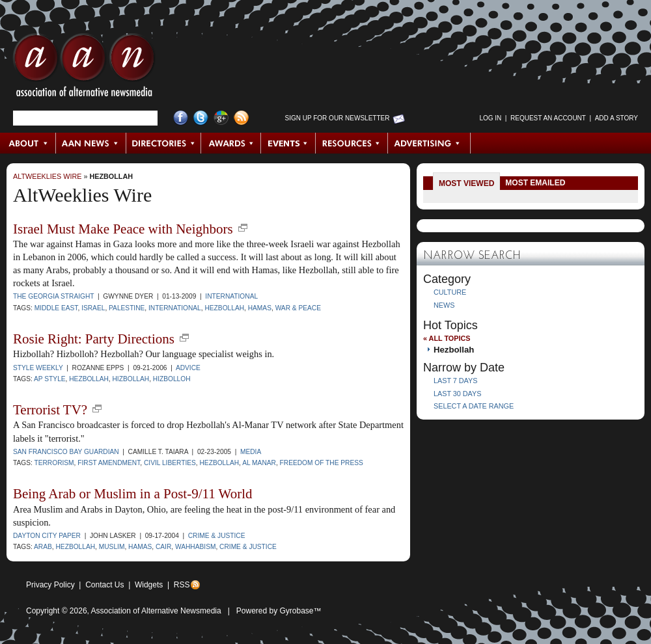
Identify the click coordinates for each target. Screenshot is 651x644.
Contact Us (104, 585)
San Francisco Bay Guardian (66, 452)
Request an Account (548, 118)
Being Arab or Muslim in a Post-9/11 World (133, 494)
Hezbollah (111, 176)
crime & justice (248, 547)
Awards (231, 143)
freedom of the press (322, 463)
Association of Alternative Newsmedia (156, 611)
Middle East (56, 308)
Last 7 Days (455, 381)
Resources (352, 143)
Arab (43, 547)
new (243, 228)
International (231, 296)
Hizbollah (131, 379)
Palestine (127, 308)
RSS (182, 585)
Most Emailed (535, 183)
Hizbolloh (172, 379)
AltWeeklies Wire (47, 176)
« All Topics (447, 338)
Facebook (181, 118)
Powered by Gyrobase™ (279, 611)
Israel (93, 308)
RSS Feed (241, 118)
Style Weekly (38, 368)
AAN (84, 68)
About (28, 143)
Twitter (201, 118)
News (444, 305)
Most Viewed (466, 183)
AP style (50, 379)
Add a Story (616, 118)
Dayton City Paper (47, 536)
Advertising (429, 143)
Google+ (221, 118)
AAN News (91, 143)
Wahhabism (195, 547)
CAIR (163, 547)
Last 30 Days (457, 394)
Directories (164, 143)
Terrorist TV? (50, 410)
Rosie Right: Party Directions (94, 339)
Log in (490, 118)
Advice (188, 368)
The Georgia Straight (53, 296)
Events (288, 143)
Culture (450, 292)
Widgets (149, 585)
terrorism (54, 463)
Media (251, 452)
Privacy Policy (50, 585)
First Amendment (109, 463)
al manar (259, 463)
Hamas (260, 308)
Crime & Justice (217, 536)
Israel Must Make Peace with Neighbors (123, 229)
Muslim (112, 547)
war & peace (298, 308)
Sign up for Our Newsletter (338, 118)
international (175, 308)
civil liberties (170, 463)
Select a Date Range (474, 406)
